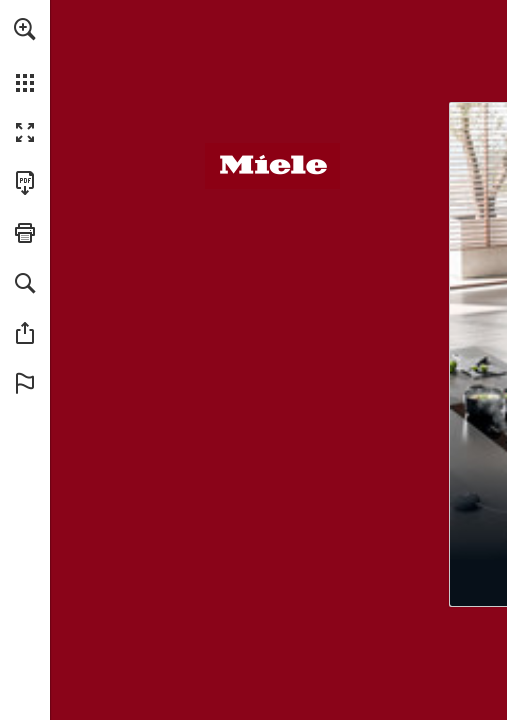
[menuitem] (25, 55)
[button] (25, 29)
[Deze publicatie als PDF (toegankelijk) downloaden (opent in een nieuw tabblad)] (25, 183)
